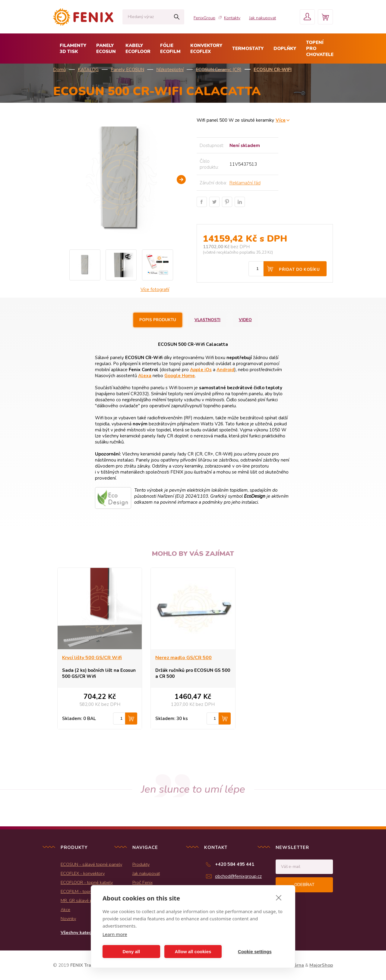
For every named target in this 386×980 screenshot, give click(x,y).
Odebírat (304, 885)
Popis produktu (158, 320)
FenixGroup (204, 18)
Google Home (180, 376)
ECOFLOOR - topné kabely (87, 882)
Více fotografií (155, 290)
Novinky (68, 919)
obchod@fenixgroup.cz (238, 876)
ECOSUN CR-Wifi (273, 70)
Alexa (145, 376)
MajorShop (321, 965)
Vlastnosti (207, 320)
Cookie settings (255, 952)
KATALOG (88, 70)
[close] (279, 897)
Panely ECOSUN (127, 70)
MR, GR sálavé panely (82, 900)
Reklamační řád (245, 183)
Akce (65, 910)
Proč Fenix (142, 882)
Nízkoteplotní (170, 70)
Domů (59, 70)
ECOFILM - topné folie (82, 891)
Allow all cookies (193, 952)
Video (245, 320)
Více (281, 120)
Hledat (177, 17)
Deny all (131, 952)
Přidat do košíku (299, 270)
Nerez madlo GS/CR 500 (184, 658)
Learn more (115, 934)
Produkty (141, 864)
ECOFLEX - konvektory (83, 873)
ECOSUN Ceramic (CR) (219, 70)
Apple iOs (201, 370)
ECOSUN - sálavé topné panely (91, 864)
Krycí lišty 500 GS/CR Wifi (92, 658)
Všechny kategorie (80, 932)
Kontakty (232, 18)
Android (225, 370)
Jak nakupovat (263, 18)
